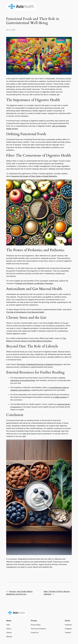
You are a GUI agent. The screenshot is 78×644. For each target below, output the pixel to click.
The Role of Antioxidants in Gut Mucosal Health (25, 312)
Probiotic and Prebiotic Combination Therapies (34, 283)
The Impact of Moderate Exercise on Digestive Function (39, 364)
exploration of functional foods (23, 380)
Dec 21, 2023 (11, 30)
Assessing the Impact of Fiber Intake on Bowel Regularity (34, 176)
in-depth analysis (60, 397)
